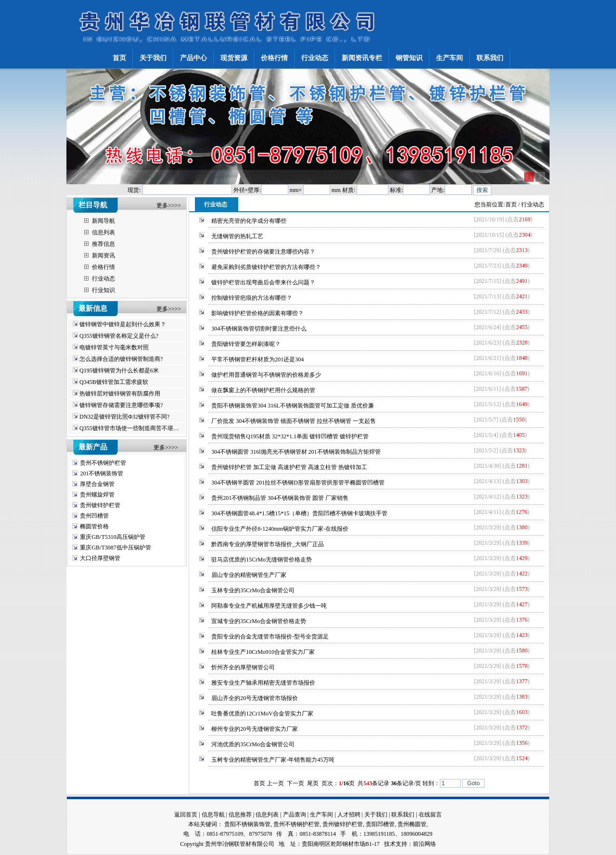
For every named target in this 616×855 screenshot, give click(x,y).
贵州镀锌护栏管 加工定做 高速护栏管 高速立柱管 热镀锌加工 (289, 467)
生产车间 (321, 815)
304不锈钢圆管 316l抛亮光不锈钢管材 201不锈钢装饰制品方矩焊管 (296, 452)
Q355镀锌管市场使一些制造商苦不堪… (129, 428)
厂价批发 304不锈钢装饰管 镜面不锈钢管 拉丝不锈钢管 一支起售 (294, 421)
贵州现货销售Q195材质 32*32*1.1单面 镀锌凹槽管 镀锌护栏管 (290, 436)
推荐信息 (103, 244)
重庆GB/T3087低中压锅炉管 (115, 548)
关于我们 (376, 815)
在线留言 (430, 815)
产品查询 (295, 815)
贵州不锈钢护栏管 (103, 463)
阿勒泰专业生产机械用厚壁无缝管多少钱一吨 (269, 606)
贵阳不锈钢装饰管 (247, 824)
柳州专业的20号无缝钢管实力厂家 (255, 729)
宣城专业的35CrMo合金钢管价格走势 (259, 621)
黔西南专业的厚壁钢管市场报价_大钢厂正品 (268, 544)
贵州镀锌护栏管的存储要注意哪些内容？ (263, 252)
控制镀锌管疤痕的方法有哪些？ (252, 298)
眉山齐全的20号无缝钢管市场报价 (255, 698)
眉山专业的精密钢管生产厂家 (249, 575)
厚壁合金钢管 (97, 484)
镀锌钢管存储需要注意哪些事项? (121, 405)
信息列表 (103, 232)
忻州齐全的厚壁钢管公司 (243, 667)
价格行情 (103, 267)
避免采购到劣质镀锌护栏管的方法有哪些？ (266, 267)
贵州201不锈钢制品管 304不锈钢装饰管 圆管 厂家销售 (280, 498)
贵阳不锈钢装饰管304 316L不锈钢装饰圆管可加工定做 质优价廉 (292, 406)
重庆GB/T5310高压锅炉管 (112, 537)
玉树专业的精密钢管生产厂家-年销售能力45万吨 (273, 760)
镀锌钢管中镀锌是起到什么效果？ (123, 324)
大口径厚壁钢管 (100, 558)
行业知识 (103, 290)
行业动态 (103, 279)
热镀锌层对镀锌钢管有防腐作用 (120, 394)
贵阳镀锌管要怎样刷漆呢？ (246, 344)
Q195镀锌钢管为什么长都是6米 (119, 370)
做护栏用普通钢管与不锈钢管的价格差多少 (266, 375)
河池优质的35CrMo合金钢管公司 (253, 744)
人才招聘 (349, 815)
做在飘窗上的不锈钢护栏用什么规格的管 (263, 390)
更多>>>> (169, 205)
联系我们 (403, 815)
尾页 (313, 783)
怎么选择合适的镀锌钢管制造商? (121, 359)
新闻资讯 (103, 255)
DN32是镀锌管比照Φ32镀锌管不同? (124, 417)
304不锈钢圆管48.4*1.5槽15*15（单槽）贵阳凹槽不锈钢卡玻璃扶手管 (299, 513)
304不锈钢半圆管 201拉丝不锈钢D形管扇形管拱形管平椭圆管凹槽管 (298, 483)
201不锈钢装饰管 (102, 473)
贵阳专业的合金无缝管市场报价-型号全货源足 (270, 637)
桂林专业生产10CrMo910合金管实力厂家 (263, 652)
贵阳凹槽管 (380, 824)
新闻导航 (103, 221)
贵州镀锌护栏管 (100, 505)
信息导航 (213, 815)
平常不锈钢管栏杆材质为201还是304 (257, 359)
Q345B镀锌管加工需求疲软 (114, 382)
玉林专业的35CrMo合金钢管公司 (253, 590)
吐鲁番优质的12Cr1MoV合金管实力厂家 (262, 714)
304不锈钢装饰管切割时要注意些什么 (259, 329)
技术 (390, 844)
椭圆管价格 (94, 526)
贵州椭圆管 (412, 824)
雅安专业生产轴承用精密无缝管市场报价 (263, 683)
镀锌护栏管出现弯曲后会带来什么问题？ (263, 282)
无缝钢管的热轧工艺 (237, 236)
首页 (511, 204)
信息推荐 (240, 815)
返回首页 (186, 815)
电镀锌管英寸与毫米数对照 (114, 347)
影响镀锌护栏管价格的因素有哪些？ (257, 313)
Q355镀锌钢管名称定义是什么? (119, 336)
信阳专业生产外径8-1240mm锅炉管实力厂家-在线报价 (280, 529)
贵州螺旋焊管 (97, 495)
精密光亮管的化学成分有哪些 (249, 221)
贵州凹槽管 (94, 516)
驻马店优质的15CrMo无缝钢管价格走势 (262, 560)
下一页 (295, 783)
